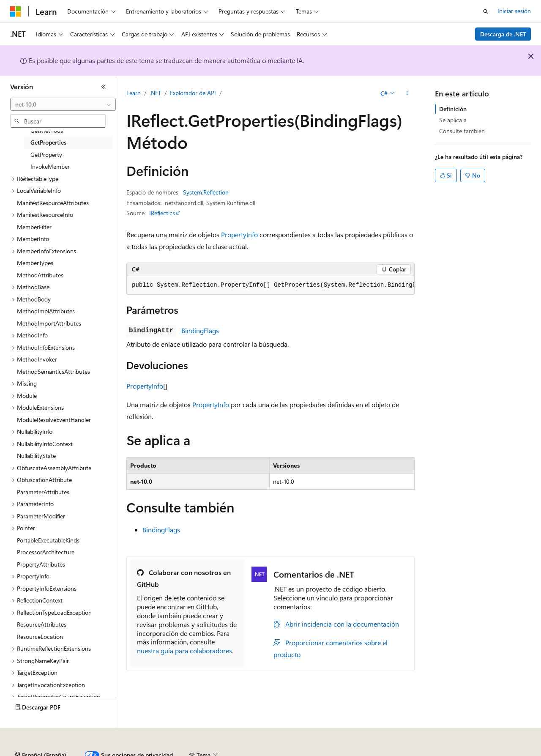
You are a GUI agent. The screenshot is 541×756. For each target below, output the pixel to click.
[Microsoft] (16, 11)
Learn (134, 93)
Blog (189, 752)
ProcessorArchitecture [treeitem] (46, 552)
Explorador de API (193, 93)
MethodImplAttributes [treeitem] (46, 311)
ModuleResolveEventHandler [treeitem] (54, 420)
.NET (155, 93)
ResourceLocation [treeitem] (40, 637)
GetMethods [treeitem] (47, 130)
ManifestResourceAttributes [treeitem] (53, 203)
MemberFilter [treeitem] (34, 227)
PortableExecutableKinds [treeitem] (48, 540)
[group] (270, 285)
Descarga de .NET (503, 34)
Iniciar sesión (514, 11)
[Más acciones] (407, 93)
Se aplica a (453, 120)
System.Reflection (206, 192)
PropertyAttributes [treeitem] (41, 564)
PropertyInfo (239, 234)
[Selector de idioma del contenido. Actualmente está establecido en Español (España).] (41, 732)
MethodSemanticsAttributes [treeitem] (53, 371)
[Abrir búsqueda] (486, 11)
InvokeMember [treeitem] (50, 166)
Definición (453, 109)
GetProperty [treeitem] (46, 155)
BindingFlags (200, 330)
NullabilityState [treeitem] (36, 456)
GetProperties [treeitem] (48, 142)
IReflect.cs (162, 213)
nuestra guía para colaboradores (184, 651)
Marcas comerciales (480, 752)
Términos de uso (423, 752)
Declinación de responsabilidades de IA (60, 752)
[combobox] (63, 104)
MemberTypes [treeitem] (35, 263)
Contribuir (224, 752)
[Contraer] (104, 87)
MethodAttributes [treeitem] (40, 275)
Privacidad (261, 752)
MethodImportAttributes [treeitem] (49, 323)
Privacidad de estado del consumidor (338, 752)
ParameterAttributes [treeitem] (43, 492)
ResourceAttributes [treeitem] (42, 624)
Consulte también (462, 131)
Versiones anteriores (147, 752)
